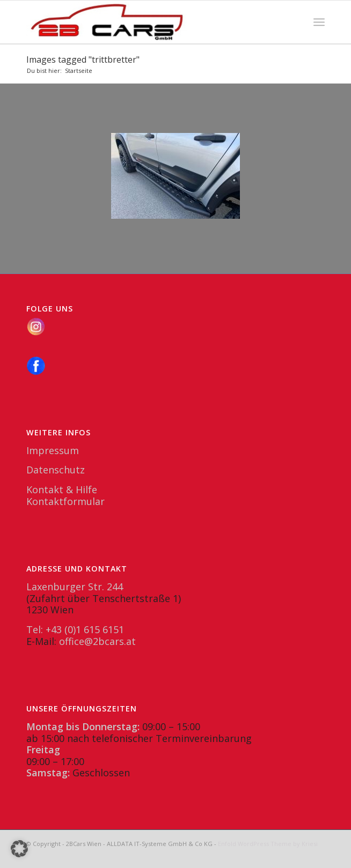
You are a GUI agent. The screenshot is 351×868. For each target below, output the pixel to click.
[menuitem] (319, 22)
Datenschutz (56, 470)
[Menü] (319, 22)
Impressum (53, 450)
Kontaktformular (65, 501)
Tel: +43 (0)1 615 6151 (75, 629)
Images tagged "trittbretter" (83, 60)
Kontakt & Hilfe (62, 489)
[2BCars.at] (146, 22)
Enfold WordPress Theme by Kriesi (268, 844)
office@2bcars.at (97, 641)
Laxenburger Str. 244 (75, 587)
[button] (19, 849)
